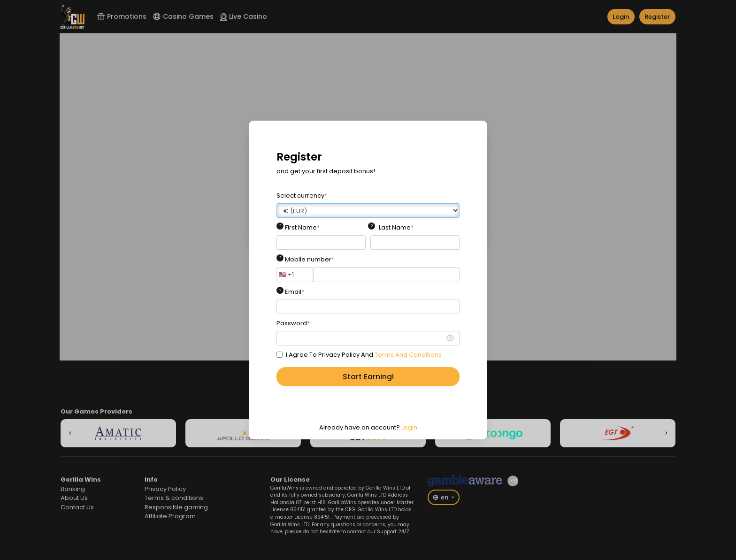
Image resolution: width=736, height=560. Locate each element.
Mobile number (310, 259)
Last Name (396, 227)
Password (293, 323)
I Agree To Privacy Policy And (364, 355)
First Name (302, 227)
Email (295, 292)
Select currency (302, 196)
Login (409, 427)
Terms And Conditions (408, 355)
